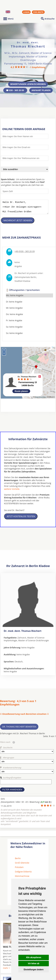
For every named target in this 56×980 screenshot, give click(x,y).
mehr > (6, 970)
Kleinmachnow (22, 878)
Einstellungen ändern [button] (34, 970)
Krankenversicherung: (12, 770)
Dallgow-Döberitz (23, 874)
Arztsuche (50, 19)
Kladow (27, 283)
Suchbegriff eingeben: (12, 780)
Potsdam (19, 869)
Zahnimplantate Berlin (25, 279)
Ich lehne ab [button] (34, 963)
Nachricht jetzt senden (18, 223)
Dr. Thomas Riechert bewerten (19, 729)
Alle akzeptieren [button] (34, 957)
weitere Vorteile (12, 491)
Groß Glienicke (22, 865)
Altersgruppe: (9, 760)
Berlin (18, 861)
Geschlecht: (8, 750)
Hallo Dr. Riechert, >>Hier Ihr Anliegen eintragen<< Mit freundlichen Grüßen (25, 208)
